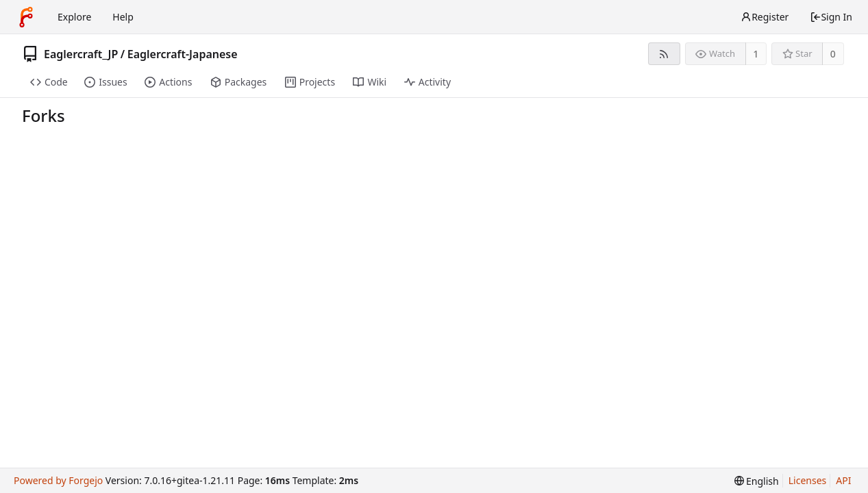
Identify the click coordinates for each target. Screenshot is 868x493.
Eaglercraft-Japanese (183, 54)
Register (765, 17)
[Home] (26, 17)
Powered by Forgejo (58, 480)
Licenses (808, 480)
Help (123, 17)
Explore (74, 17)
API (843, 480)
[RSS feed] (664, 54)
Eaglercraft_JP (81, 54)
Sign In (831, 17)
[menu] (757, 481)
